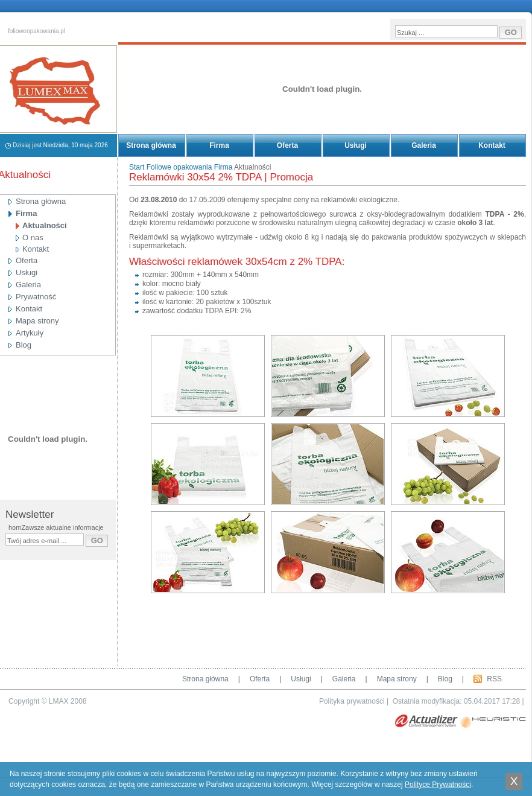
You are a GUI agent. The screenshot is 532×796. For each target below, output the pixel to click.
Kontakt (492, 145)
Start (137, 167)
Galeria (424, 145)
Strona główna (151, 145)
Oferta (287, 145)
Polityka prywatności (352, 701)
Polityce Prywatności (438, 785)
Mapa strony (397, 679)
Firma (219, 145)
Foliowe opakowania (179, 167)
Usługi (356, 145)
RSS (494, 679)
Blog (445, 679)
